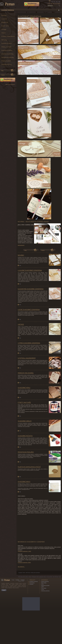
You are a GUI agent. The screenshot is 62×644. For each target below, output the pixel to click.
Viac (20, 292)
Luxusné (4, 19)
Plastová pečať (6, 61)
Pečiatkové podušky (8, 57)
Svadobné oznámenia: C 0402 (24, 578)
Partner (43, 277)
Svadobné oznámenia (34, 608)
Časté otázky (44, 615)
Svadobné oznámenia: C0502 (24, 589)
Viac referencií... (21, 594)
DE (59, 2)
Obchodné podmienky (45, 618)
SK (50, 2)
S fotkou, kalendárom (8, 36)
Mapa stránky (44, 610)
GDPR (43, 614)
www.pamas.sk (21, 272)
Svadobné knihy (6, 64)
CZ (52, 2)
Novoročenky (32, 610)
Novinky (4, 15)
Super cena (5, 26)
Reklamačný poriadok (45, 612)
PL (54, 2)
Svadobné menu (7, 43)
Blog (25, 277)
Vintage (4, 29)
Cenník (43, 616)
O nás (13, 607)
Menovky (4, 40)
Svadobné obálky (7, 50)
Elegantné (5, 22)
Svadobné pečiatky (7, 54)
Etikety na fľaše (6, 47)
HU (57, 2)
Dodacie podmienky (45, 608)
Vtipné (3, 33)
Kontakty (17, 607)
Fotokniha (31, 611)
